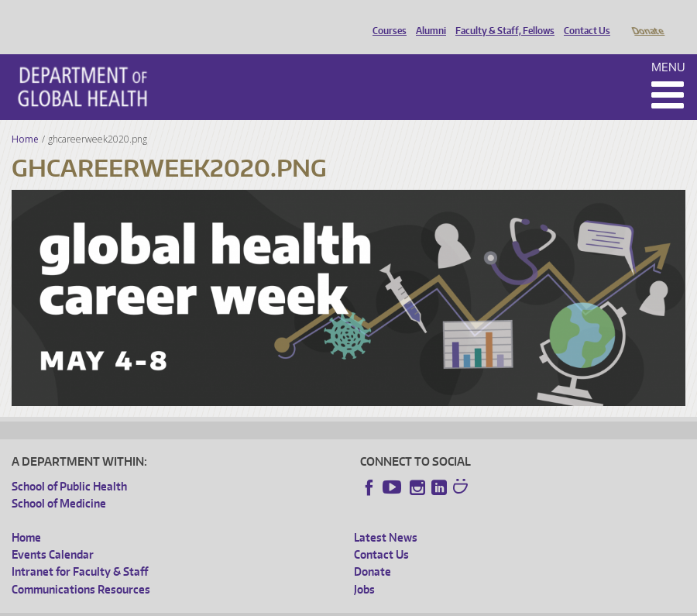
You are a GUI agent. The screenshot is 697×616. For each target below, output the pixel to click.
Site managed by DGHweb (372, 604)
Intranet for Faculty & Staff (80, 550)
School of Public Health (69, 465)
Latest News (386, 516)
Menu (668, 45)
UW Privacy (217, 604)
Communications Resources (81, 568)
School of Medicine (59, 482)
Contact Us (583, 18)
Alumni (427, 18)
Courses (386, 18)
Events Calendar (53, 533)
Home (25, 117)
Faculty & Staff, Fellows (501, 18)
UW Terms (280, 604)
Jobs (364, 568)
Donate (647, 18)
